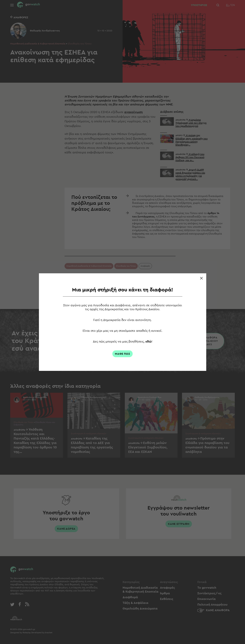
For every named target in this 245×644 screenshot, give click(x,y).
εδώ (148, 341)
